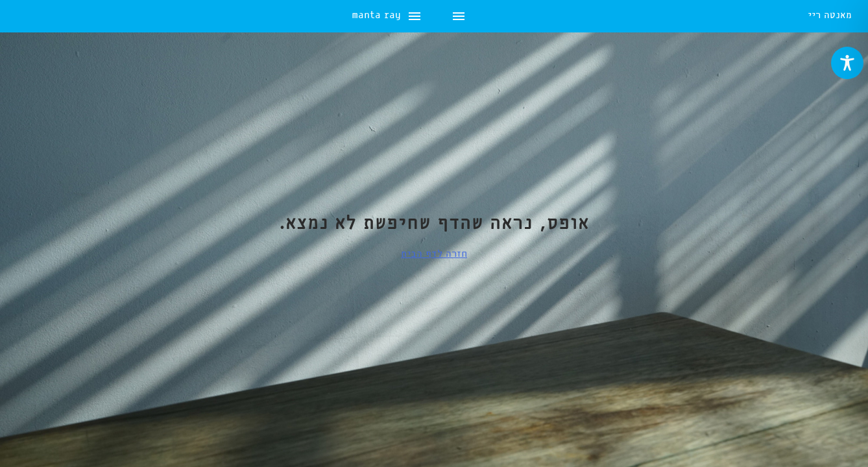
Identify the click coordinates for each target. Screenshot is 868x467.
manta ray (41, 17)
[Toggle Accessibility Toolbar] (847, 63)
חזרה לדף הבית (434, 254)
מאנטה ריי (830, 17)
